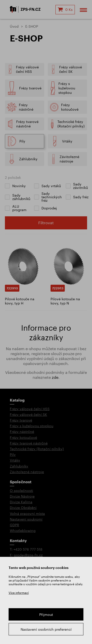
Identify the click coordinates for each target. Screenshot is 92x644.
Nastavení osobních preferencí (46, 629)
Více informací (19, 593)
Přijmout (46, 614)
